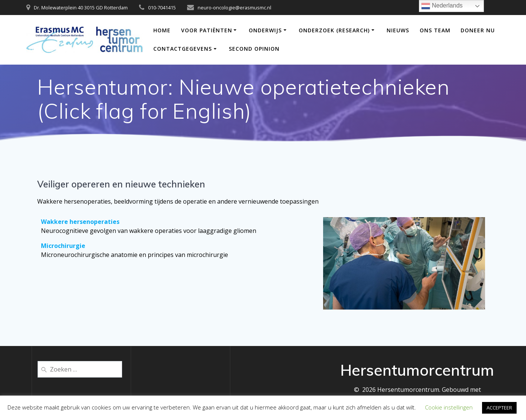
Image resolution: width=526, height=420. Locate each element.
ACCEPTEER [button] (499, 408)
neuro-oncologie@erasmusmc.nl (234, 8)
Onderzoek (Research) (334, 30)
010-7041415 (162, 8)
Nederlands (442, 6)
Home (162, 30)
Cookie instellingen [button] (449, 407)
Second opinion (254, 49)
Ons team (435, 30)
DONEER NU (478, 30)
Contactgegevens (183, 49)
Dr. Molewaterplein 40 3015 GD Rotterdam (81, 8)
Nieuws (398, 30)
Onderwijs (265, 30)
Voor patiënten (207, 30)
